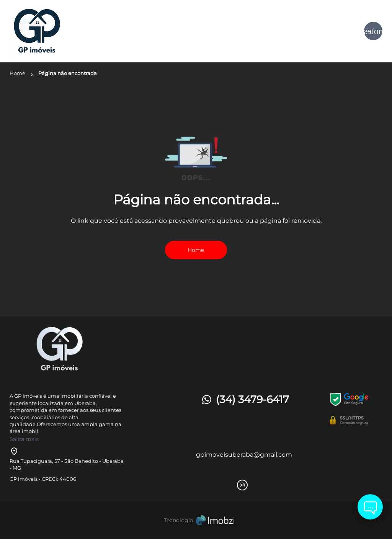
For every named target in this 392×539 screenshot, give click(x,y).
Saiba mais (24, 439)
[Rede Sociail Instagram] (242, 485)
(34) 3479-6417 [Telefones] (245, 399)
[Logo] (72, 31)
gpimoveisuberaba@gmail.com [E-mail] (244, 455)
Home (196, 250)
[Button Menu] (373, 31)
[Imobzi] (196, 520)
